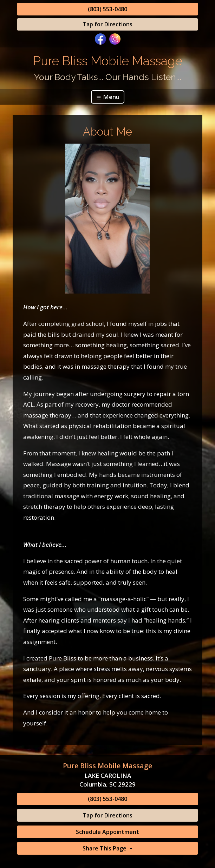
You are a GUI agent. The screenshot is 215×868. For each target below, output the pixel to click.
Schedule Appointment (107, 832)
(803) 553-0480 (107, 9)
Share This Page (105, 848)
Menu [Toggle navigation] (108, 97)
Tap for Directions (107, 24)
